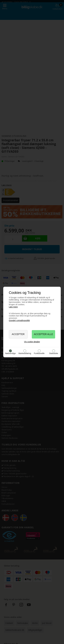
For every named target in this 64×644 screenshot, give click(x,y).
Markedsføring (25, 353)
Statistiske (54, 353)
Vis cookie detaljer (32, 342)
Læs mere (13, 307)
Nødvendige (10, 353)
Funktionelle (39, 353)
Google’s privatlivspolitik (19, 320)
